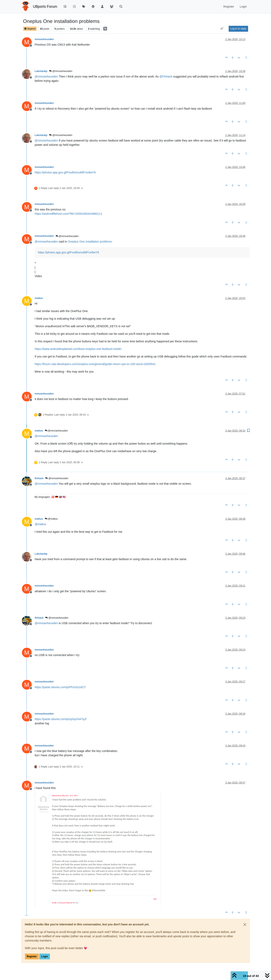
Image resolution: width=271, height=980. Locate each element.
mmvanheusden (44, 39)
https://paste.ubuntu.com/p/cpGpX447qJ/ (61, 719)
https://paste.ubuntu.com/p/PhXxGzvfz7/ (60, 687)
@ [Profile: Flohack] (166, 76)
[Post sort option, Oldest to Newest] (222, 29)
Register (32, 956)
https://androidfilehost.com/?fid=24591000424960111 (69, 214)
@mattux (51, 519)
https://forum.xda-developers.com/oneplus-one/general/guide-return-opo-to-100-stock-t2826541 (95, 364)
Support (30, 29)
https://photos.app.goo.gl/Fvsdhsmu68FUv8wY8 (65, 172)
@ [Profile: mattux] (40, 524)
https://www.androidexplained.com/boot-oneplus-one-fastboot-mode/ (78, 349)
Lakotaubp (41, 71)
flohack (39, 478)
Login (44, 956)
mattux (39, 298)
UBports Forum (45, 7)
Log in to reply (238, 29)
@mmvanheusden (61, 71)
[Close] (245, 925)
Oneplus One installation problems (90, 242)
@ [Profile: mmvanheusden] (46, 76)
